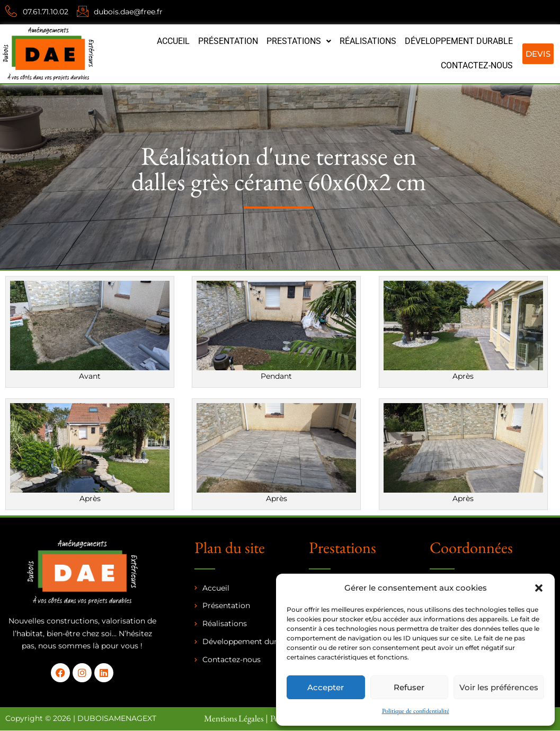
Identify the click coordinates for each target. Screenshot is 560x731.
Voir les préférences (499, 687)
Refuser (409, 687)
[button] (539, 588)
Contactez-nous (477, 65)
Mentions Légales (234, 718)
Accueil (173, 41)
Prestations (299, 41)
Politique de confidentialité (416, 711)
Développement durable (459, 41)
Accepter (326, 687)
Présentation (228, 41)
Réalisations (368, 41)
